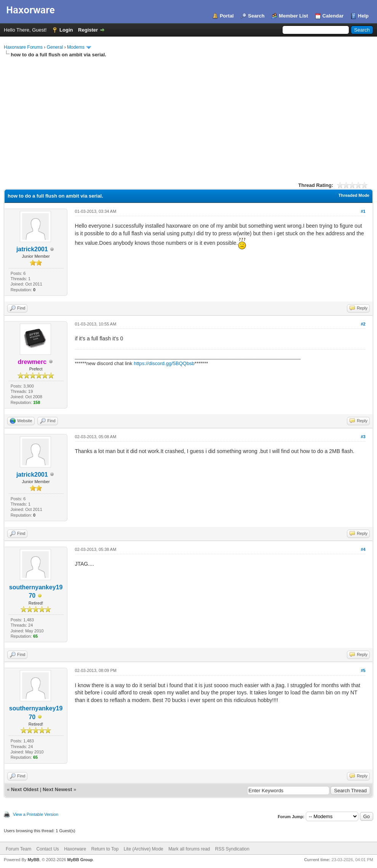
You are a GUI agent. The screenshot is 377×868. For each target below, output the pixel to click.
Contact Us (47, 849)
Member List (293, 16)
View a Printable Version (36, 814)
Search (256, 16)
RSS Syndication (232, 849)
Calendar (333, 16)
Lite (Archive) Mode (144, 849)
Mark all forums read (189, 849)
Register (88, 30)
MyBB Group (80, 860)
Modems (76, 47)
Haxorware (75, 849)
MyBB (33, 860)
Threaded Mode (354, 195)
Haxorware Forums (23, 47)
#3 (363, 437)
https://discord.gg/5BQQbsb (164, 363)
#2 (363, 324)
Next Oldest (25, 789)
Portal (227, 16)
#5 (363, 670)
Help (363, 16)
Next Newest (57, 789)
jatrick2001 (32, 249)
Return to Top (105, 849)
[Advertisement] (188, 115)
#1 (363, 211)
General (55, 47)
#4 (363, 549)
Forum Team (18, 849)
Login (66, 30)
